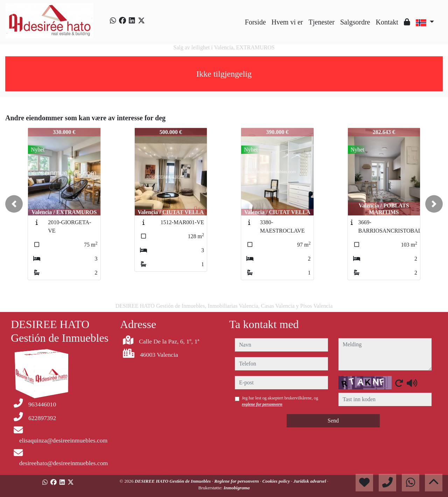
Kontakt (387, 22)
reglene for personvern (262, 404)
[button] (14, 204)
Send (333, 421)
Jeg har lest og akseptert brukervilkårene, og (280, 401)
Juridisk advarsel (310, 481)
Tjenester (322, 22)
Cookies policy (277, 481)
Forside (255, 22)
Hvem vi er (287, 22)
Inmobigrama (237, 488)
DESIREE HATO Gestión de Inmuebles (173, 481)
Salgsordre (355, 22)
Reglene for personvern (237, 481)
